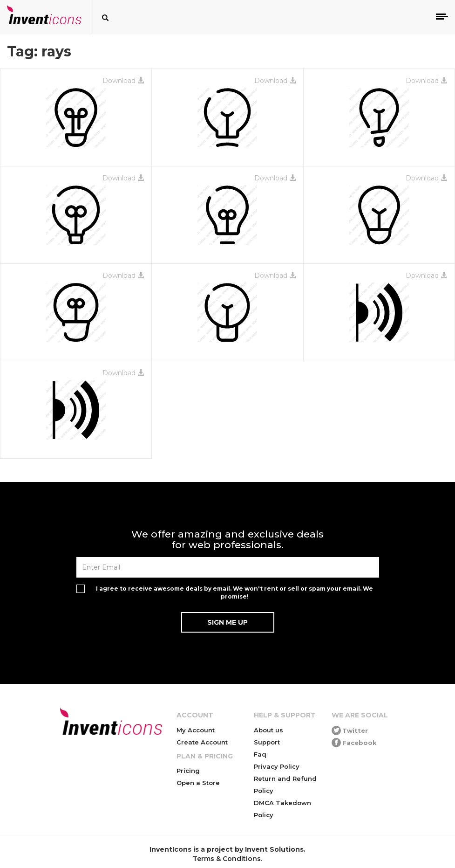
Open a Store (198, 783)
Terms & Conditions (227, 859)
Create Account (202, 742)
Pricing (188, 771)
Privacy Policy (277, 766)
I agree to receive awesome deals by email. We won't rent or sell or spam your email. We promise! (234, 592)
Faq (260, 754)
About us (268, 730)
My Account (196, 730)
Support (267, 742)
